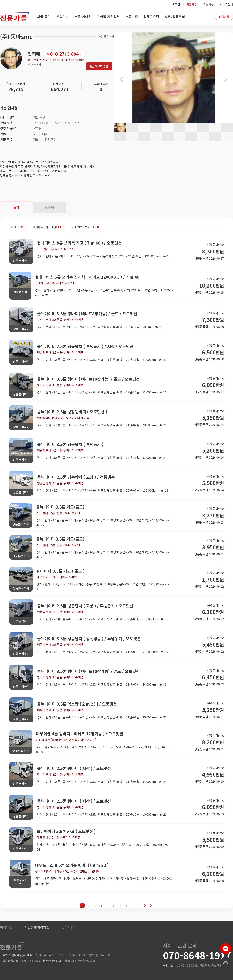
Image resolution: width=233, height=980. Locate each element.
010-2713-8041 (66, 54)
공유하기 (109, 36)
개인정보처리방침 (37, 927)
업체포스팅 (151, 16)
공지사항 (68, 927)
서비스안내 (227, 4)
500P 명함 (102, 66)
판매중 (18, 227)
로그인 (176, 4)
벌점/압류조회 (175, 16)
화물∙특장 (44, 16)
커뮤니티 (132, 16)
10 (139, 906)
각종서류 (208, 4)
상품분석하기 (21, 261)
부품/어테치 (83, 16)
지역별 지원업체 (108, 16)
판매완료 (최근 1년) (48, 227)
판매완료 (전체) (85, 227)
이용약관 (6, 927)
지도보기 (34, 64)
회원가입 (192, 4)
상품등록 (224, 17)
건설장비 (63, 16)
